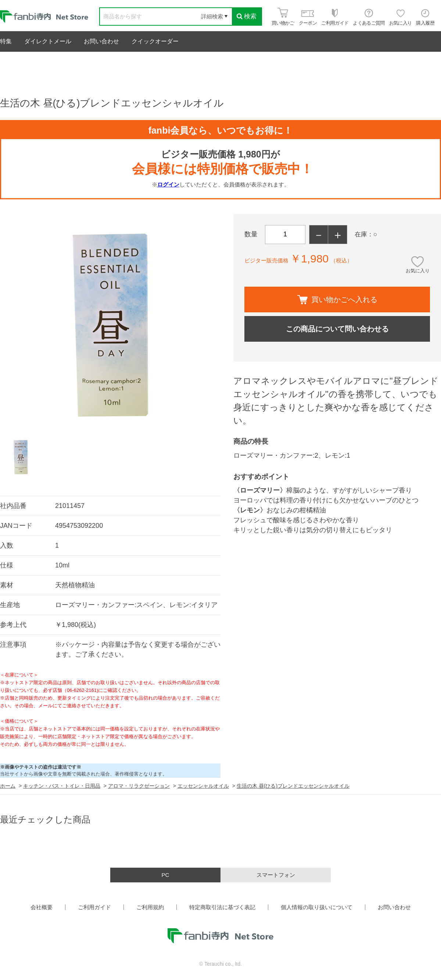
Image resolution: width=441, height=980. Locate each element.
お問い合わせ (101, 41)
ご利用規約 (150, 907)
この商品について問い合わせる (337, 329)
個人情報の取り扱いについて (317, 907)
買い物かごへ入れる (337, 300)
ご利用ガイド (94, 907)
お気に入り (418, 271)
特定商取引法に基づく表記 (222, 907)
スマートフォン (276, 875)
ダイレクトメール (48, 41)
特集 (6, 41)
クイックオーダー (155, 41)
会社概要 (42, 907)
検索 (247, 16)
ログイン (168, 184)
